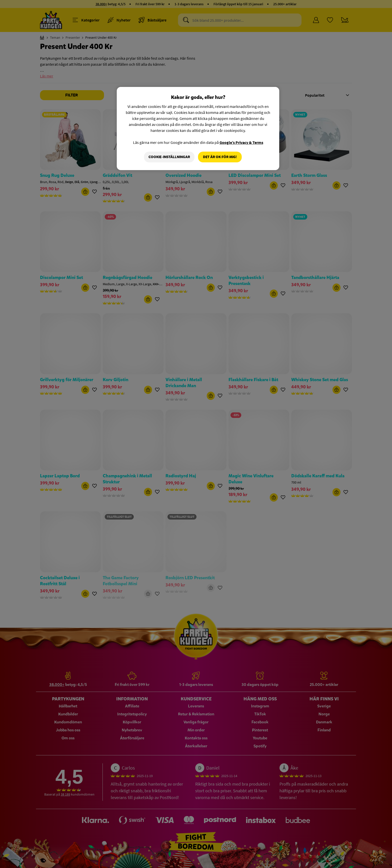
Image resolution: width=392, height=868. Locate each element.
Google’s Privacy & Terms (241, 142)
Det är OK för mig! (220, 157)
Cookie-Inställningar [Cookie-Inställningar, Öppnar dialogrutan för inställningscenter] (169, 157)
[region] (198, 129)
